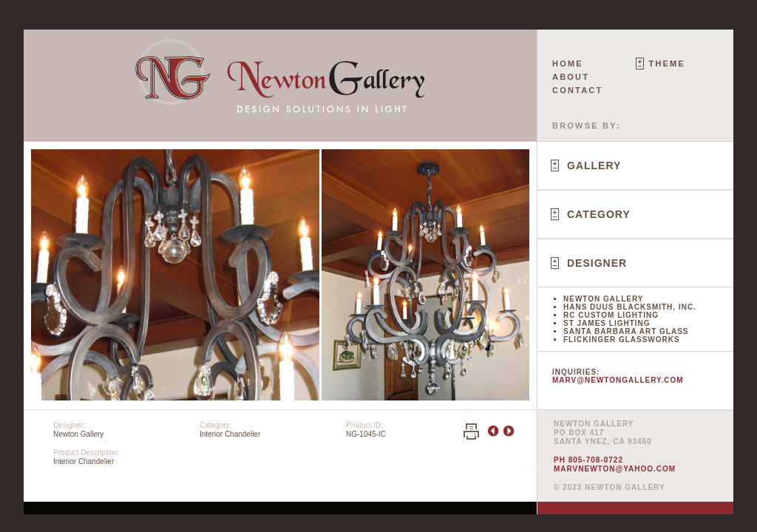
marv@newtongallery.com (618, 380)
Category (599, 214)
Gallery (594, 166)
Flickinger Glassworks (622, 340)
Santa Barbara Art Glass (626, 331)
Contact (577, 90)
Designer (597, 263)
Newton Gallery (603, 299)
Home (568, 64)
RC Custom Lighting (611, 315)
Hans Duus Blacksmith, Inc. (630, 307)
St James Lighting (607, 323)
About (571, 77)
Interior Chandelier (230, 434)
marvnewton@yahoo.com (615, 469)
